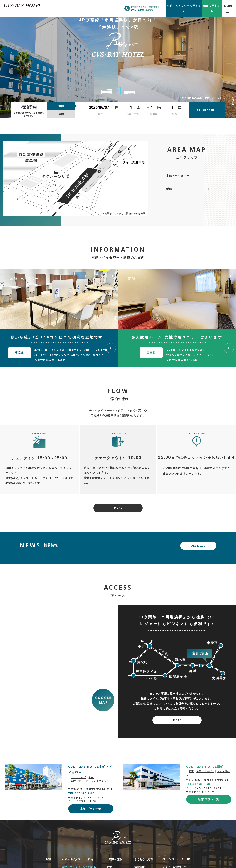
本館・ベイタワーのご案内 (78, 859)
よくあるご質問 (143, 859)
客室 (91, 777)
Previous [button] (84, 94)
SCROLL (233, 101)
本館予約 (184, 8)
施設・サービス (80, 781)
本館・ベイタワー (178, 176)
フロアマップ (78, 777)
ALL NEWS (198, 546)
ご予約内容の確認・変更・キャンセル (203, 98)
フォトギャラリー (101, 781)
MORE (118, 508)
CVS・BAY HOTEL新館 (205, 767)
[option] (59, 299)
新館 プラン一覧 (209, 799)
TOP (48, 859)
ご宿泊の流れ (114, 859)
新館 (169, 189)
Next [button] (152, 94)
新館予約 (212, 8)
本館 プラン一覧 (91, 809)
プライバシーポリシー (175, 859)
